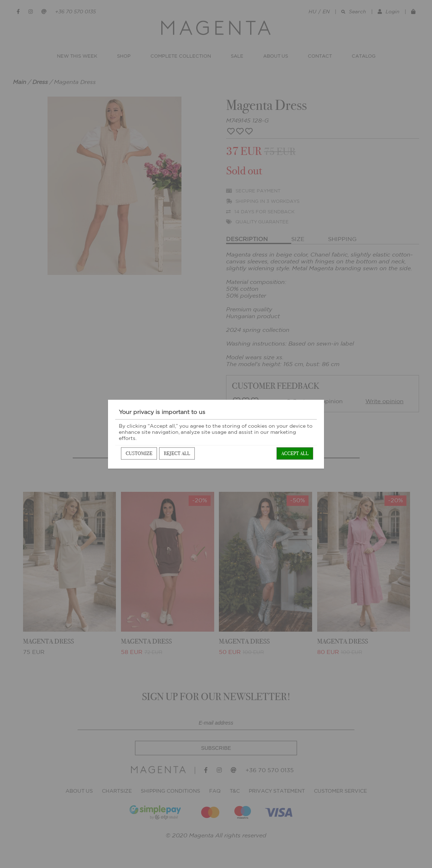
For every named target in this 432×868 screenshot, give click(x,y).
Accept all (295, 453)
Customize (139, 453)
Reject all (177, 453)
